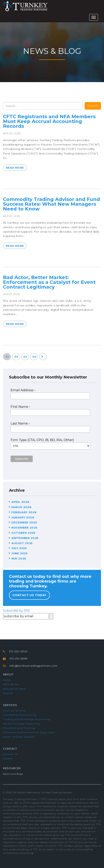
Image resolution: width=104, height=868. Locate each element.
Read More (15, 168)
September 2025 (25, 538)
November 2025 (24, 528)
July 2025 (19, 548)
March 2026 (21, 507)
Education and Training (19, 728)
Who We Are (11, 684)
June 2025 (20, 553)
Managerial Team (14, 689)
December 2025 (24, 522)
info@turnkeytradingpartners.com (33, 666)
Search (93, 106)
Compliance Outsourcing (20, 715)
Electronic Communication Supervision (29, 732)
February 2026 (24, 512)
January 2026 (23, 517)
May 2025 (19, 558)
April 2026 (20, 502)
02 (16, 357)
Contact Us (10, 754)
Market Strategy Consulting (21, 724)
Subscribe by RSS (16, 611)
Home (7, 680)
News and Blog (13, 774)
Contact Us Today (29, 595)
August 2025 (22, 543)
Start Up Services (14, 710)
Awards (8, 693)
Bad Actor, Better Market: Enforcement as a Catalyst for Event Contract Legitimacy (49, 282)
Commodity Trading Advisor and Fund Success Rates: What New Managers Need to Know (52, 204)
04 (34, 357)
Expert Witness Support (19, 737)
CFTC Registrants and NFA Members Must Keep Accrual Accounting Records (49, 121)
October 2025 (23, 533)
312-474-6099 (18, 659)
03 (25, 357)
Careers (8, 758)
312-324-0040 (18, 651)
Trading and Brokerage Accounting (27, 719)
